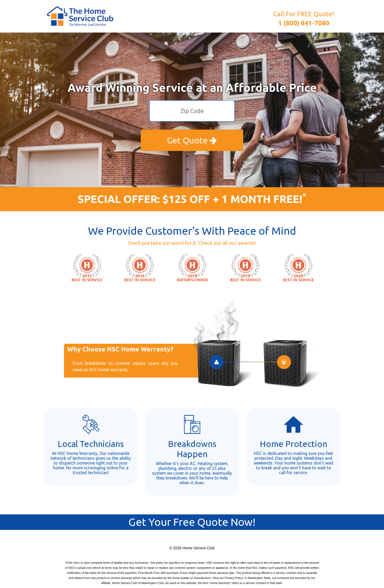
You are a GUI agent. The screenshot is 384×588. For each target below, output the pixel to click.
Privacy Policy (234, 578)
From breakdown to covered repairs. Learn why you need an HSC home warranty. (125, 366)
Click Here (73, 563)
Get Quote (192, 140)
